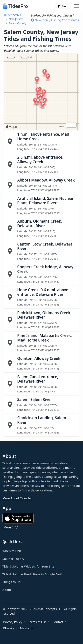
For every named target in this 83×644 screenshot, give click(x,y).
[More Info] (10, 527)
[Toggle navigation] (77, 6)
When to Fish (12, 551)
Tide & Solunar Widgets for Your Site (28, 566)
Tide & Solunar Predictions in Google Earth (33, 574)
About (7, 590)
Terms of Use (37, 622)
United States (13, 15)
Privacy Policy (13, 622)
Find (62, 6)
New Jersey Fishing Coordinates (55, 20)
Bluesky (9, 628)
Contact (58, 622)
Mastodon (27, 628)
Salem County (18, 23)
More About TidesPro (17, 498)
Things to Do (12, 582)
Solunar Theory (13, 559)
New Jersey (16, 19)
